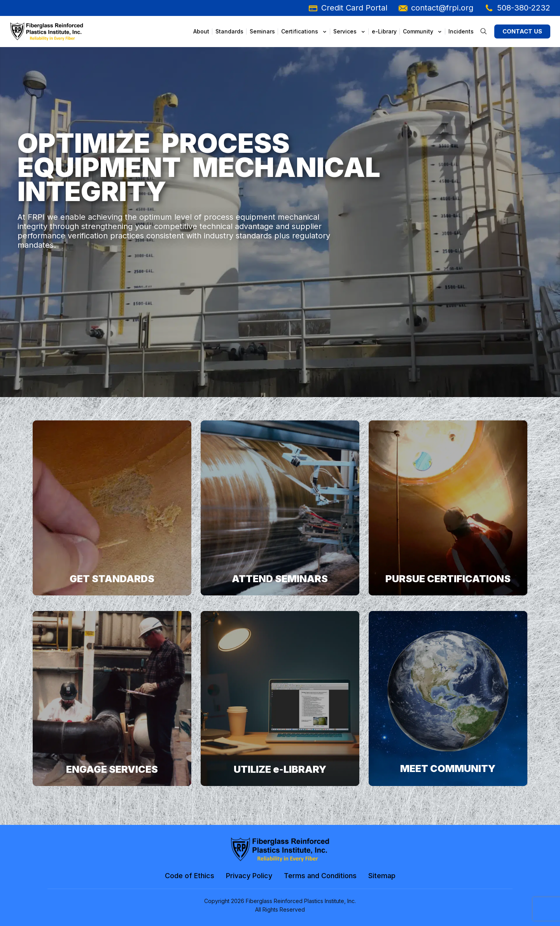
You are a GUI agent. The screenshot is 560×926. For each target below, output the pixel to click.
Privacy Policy (249, 876)
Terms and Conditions (320, 876)
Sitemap (382, 876)
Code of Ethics (190, 876)
